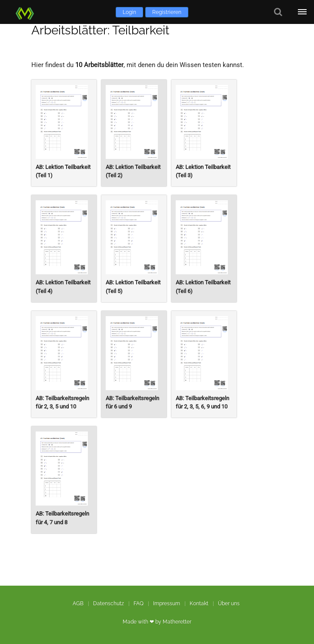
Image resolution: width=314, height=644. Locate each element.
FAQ (139, 604)
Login (129, 12)
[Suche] (278, 12)
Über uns (229, 604)
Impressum (167, 604)
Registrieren (167, 12)
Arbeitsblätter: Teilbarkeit (100, 30)
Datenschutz (109, 604)
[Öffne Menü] (302, 12)
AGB (78, 604)
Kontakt (199, 604)
